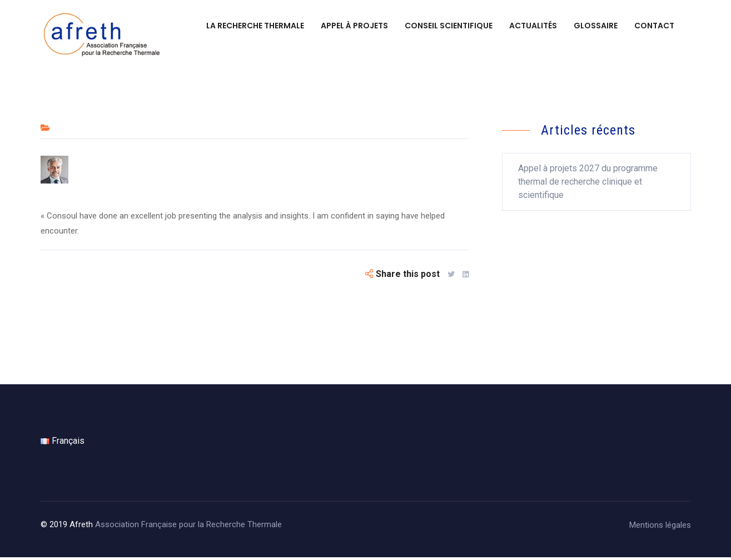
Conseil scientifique (449, 26)
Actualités (533, 26)
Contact (654, 26)
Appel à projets (354, 26)
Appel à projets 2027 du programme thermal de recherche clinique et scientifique (588, 184)
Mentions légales (660, 528)
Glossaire (596, 26)
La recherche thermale (255, 26)
